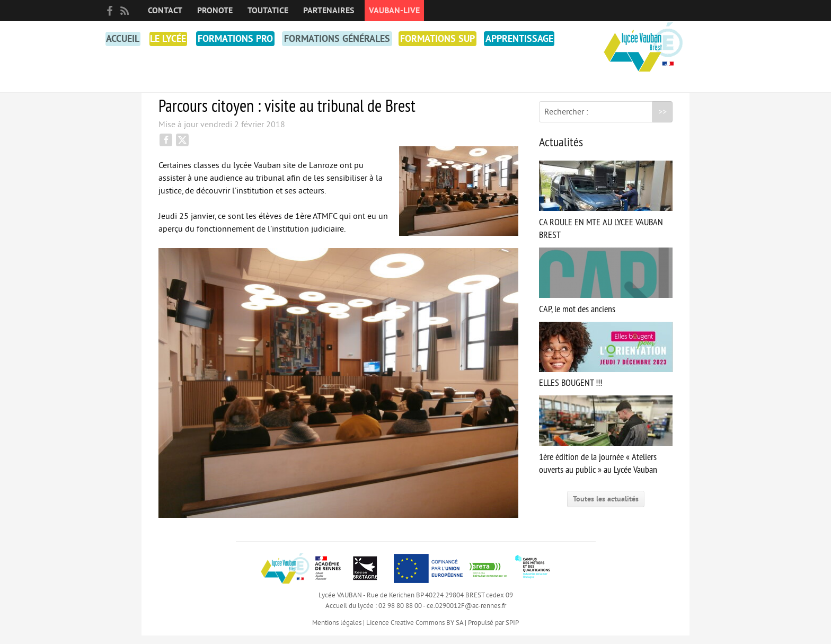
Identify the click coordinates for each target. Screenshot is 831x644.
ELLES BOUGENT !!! (606, 364)
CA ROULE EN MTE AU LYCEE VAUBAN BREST (606, 209)
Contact (165, 11)
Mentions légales (337, 631)
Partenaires (329, 11)
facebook (110, 11)
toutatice (268, 11)
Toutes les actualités (606, 508)
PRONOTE (215, 11)
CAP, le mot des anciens (606, 290)
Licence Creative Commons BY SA (415, 631)
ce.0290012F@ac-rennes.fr (466, 614)
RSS (125, 11)
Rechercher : (566, 120)
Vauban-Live (394, 11)
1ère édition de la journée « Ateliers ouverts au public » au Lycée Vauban (606, 444)
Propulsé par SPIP (493, 631)
